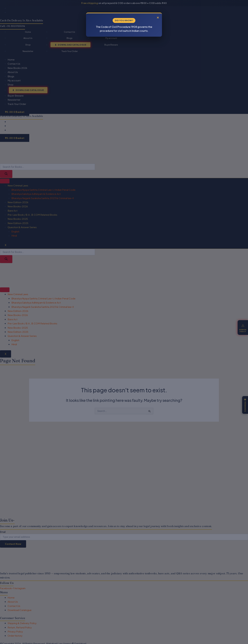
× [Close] (158, 17)
